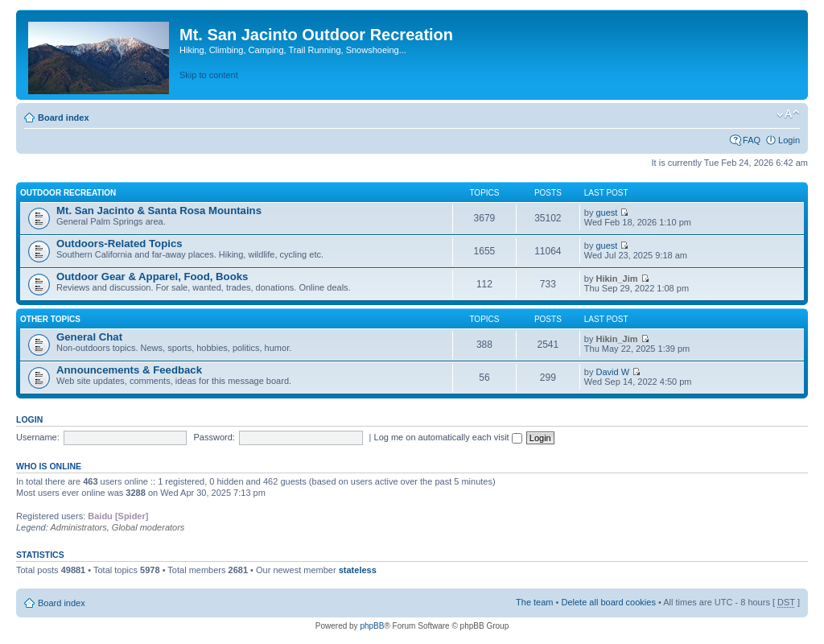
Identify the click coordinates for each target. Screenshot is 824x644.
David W (613, 372)
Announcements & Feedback (129, 370)
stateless (358, 570)
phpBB (372, 626)
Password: (214, 437)
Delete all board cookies (608, 602)
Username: (38, 437)
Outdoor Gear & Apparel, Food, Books (152, 277)
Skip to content (209, 75)
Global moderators (148, 527)
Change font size (788, 114)
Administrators (78, 527)
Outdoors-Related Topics (119, 244)
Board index (64, 118)
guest (607, 213)
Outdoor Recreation (68, 193)
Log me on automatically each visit (448, 437)
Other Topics (50, 319)
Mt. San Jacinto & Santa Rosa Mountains (159, 211)
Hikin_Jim (617, 279)
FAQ (752, 140)
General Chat (89, 337)
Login (789, 140)
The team (534, 602)
